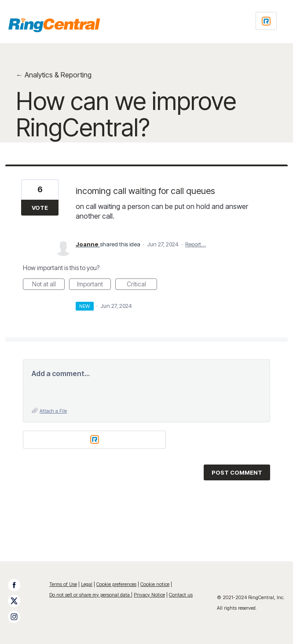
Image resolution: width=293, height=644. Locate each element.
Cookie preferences (116, 584)
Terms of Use (63, 584)
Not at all (49, 285)
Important (94, 285)
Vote (40, 208)
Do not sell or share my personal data (90, 595)
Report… (196, 244)
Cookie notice (155, 584)
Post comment (237, 472)
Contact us (181, 595)
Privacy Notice (149, 595)
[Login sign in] (266, 21)
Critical (142, 285)
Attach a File (53, 411)
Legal (87, 584)
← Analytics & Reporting (54, 75)
